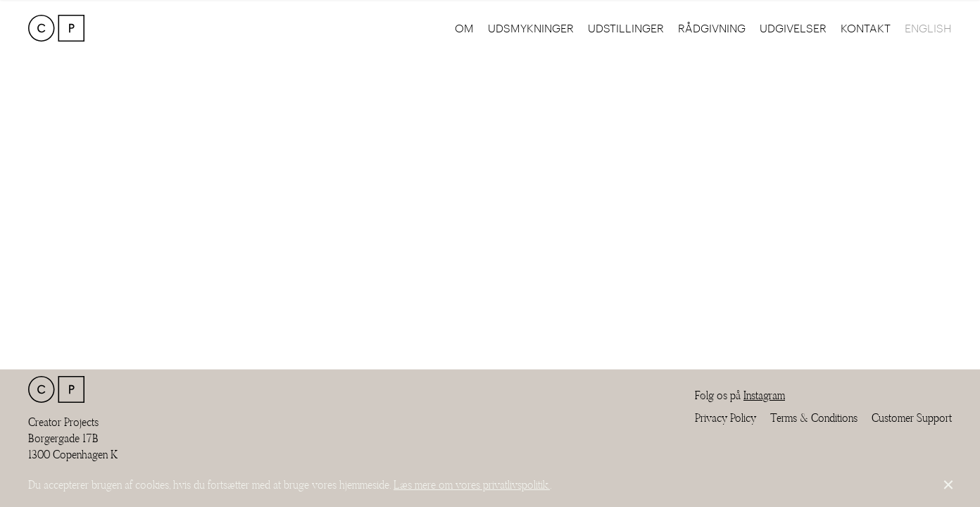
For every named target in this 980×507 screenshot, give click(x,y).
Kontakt (866, 28)
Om (464, 28)
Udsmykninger (531, 28)
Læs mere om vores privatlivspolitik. (472, 485)
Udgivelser (793, 28)
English (928, 28)
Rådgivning (712, 28)
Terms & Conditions (814, 418)
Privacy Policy (725, 418)
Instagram (764, 395)
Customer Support (912, 418)
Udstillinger (626, 28)
